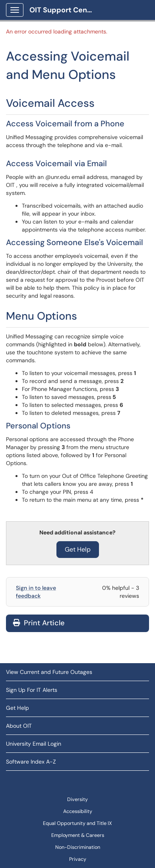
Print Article (39, 623)
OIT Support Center (63, 10)
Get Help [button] (78, 549)
